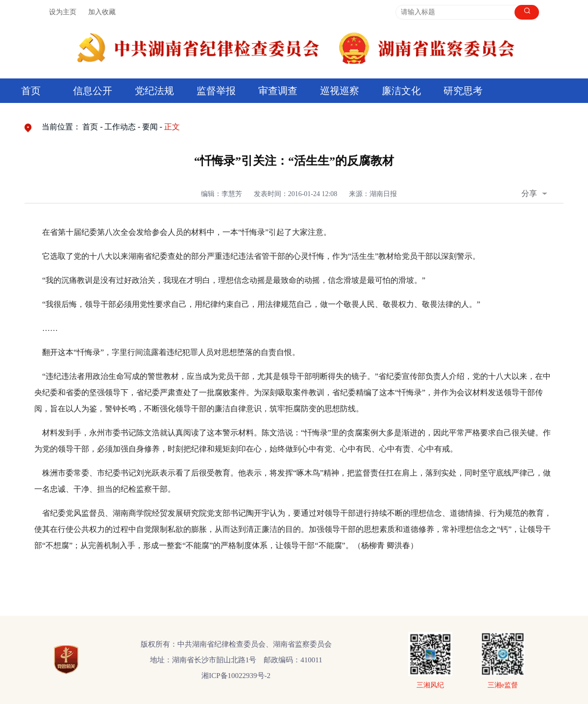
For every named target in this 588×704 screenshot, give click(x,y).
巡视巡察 (340, 91)
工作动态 (120, 127)
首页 (31, 91)
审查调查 (278, 91)
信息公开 (93, 91)
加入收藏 (102, 12)
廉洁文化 (401, 91)
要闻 (150, 127)
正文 (172, 127)
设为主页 (63, 12)
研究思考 (463, 91)
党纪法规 (154, 91)
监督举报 (216, 91)
